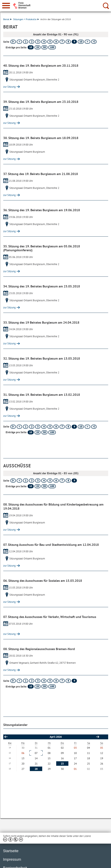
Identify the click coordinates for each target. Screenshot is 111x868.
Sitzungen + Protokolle (26, 19)
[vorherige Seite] (19, 42)
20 (38, 47)
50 (44, 47)
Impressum (12, 859)
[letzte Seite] (94, 42)
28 (36, 769)
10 (81, 42)
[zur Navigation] (6, 6)
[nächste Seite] (87, 42)
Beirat (7, 19)
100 (52, 47)
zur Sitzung (9, 87)
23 (62, 764)
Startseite (11, 851)
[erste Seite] (13, 42)
